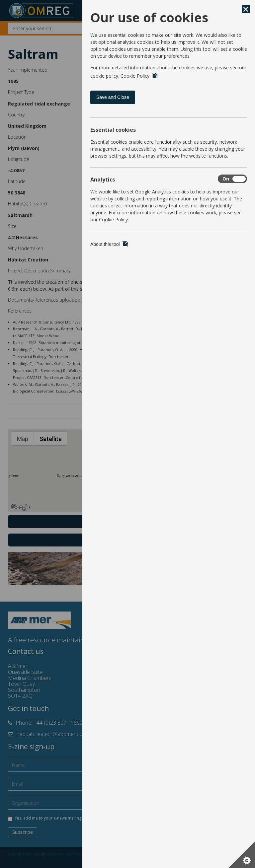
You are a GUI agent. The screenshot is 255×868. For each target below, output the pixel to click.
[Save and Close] (246, 9)
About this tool (109, 244)
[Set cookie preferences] (242, 855)
